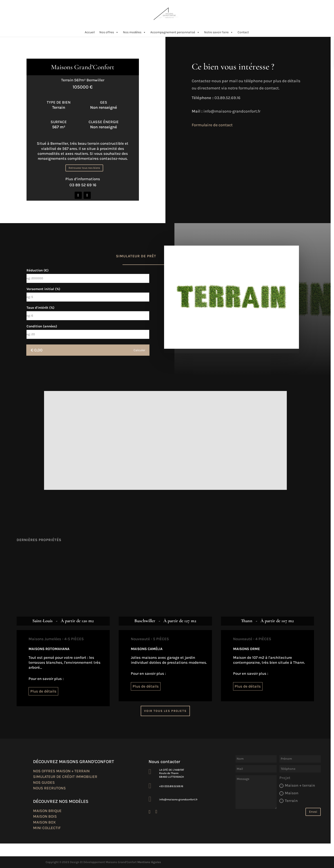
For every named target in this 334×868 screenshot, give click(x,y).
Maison (289, 793)
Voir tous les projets (165, 711)
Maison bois (45, 816)
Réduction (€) (38, 270)
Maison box (44, 822)
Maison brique (47, 811)
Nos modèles (134, 32)
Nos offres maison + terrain (61, 771)
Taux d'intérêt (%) (40, 308)
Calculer (139, 350)
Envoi (313, 812)
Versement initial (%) (43, 289)
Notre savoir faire (219, 32)
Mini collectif (47, 828)
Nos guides (44, 782)
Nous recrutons (49, 788)
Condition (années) (42, 326)
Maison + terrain (297, 785)
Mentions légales (149, 862)
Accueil (90, 32)
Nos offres (109, 32)
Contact (243, 32)
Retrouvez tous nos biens (84, 168)
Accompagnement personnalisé (175, 32)
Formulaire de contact (212, 125)
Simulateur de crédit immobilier (65, 777)
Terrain (289, 801)
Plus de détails (43, 691)
